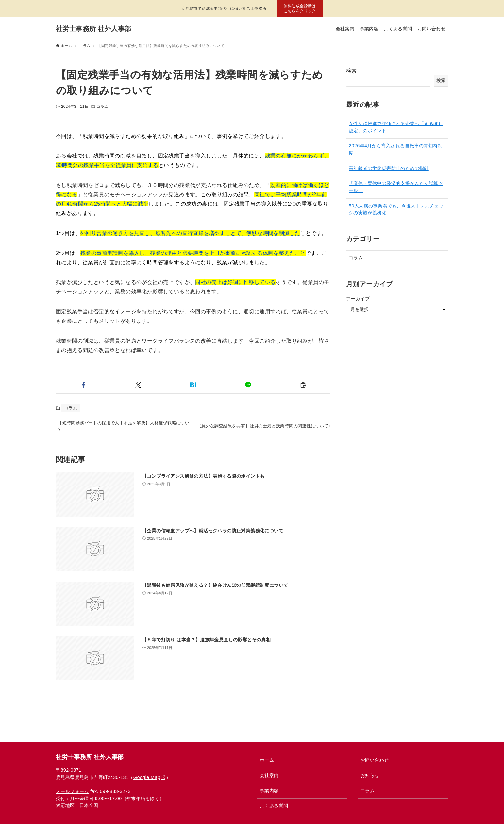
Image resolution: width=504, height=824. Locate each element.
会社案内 (269, 775)
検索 (352, 71)
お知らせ (370, 775)
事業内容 (269, 791)
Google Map (147, 777)
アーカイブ (358, 299)
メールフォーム (72, 791)
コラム (102, 107)
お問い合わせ (375, 760)
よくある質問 (274, 806)
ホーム (267, 760)
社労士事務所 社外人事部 (93, 29)
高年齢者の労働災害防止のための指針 (389, 168)
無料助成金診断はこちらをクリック (300, 8)
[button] (83, 385)
